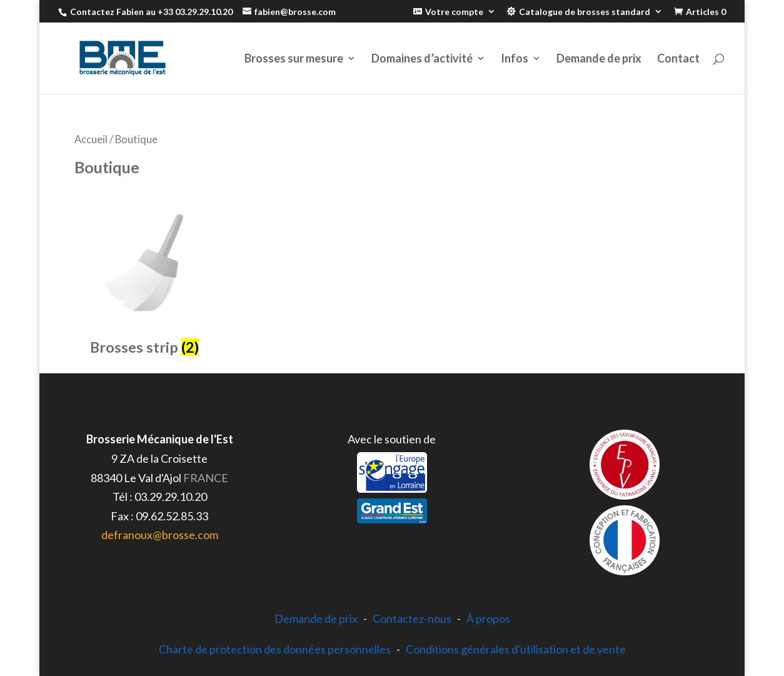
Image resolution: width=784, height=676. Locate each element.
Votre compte (454, 12)
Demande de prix (599, 59)
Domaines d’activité (422, 59)
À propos (488, 618)
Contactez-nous (412, 618)
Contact (678, 59)
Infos (515, 59)
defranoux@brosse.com (160, 535)
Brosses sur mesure (294, 59)
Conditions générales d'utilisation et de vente (516, 649)
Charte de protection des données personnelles (275, 649)
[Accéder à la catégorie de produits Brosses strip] (144, 277)
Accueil (91, 139)
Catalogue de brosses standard (585, 12)
